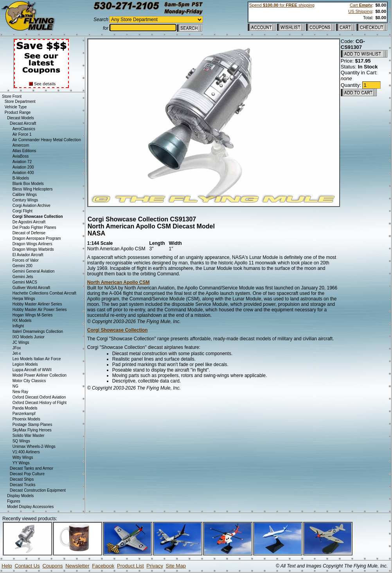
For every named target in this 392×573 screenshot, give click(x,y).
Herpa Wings (24, 299)
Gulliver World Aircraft (31, 288)
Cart (361, 5)
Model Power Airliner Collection (40, 375)
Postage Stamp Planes (32, 425)
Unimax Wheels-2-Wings (34, 446)
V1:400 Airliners (26, 452)
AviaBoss (21, 156)
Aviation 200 (23, 167)
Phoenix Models (26, 419)
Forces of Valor (26, 260)
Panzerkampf (24, 414)
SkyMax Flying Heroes (32, 430)
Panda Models (25, 408)
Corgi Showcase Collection (118, 330)
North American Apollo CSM (119, 282)
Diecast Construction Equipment (38, 490)
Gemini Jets (23, 277)
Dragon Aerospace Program (37, 238)
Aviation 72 (22, 162)
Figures (13, 501)
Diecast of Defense (29, 233)
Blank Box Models (28, 184)
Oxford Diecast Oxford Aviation (39, 397)
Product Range (18, 112)
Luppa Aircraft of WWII (32, 370)
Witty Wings (23, 457)
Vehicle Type (16, 107)
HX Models (22, 321)
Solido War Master (29, 436)
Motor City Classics (29, 381)
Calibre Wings (25, 195)
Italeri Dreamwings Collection (38, 331)
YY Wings (21, 463)
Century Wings (25, 200)
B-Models (21, 178)
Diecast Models (20, 118)
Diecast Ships (22, 479)
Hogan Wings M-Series (33, 315)
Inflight (18, 326)
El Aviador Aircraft (28, 255)
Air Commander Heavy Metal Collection (47, 140)
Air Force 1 (22, 134)
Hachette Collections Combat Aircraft (44, 293)
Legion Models (25, 364)
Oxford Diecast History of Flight (40, 403)
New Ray (21, 392)
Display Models (20, 496)
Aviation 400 (23, 173)
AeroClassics (24, 129)
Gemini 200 (22, 266)
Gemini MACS (25, 282)
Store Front (12, 96)
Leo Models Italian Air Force (37, 359)
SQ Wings (21, 441)
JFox (17, 348)
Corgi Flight (22, 211)
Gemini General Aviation (34, 271)
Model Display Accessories (30, 507)
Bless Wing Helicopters (33, 189)
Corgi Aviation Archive (31, 206)
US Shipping (360, 11)
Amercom (21, 145)
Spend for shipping (282, 5)
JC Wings (21, 342)
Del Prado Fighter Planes (34, 227)
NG (15, 386)
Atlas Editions (24, 151)
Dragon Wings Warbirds (33, 249)
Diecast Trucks (23, 485)
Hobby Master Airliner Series (37, 304)
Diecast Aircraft (23, 123)
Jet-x (17, 353)
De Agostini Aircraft (29, 222)
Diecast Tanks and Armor (31, 468)
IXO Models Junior (29, 337)
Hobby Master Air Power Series (40, 310)
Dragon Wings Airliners (32, 244)
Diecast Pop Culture (27, 474)
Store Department (20, 101)
